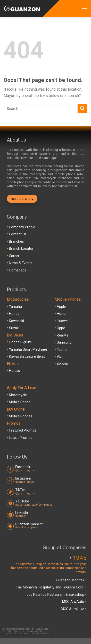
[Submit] (83, 109)
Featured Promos (23, 430)
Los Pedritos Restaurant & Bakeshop (56, 595)
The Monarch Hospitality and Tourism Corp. (50, 587)
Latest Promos (21, 438)
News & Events (21, 263)
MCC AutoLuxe (73, 609)
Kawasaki (16, 321)
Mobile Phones (21, 416)
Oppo (61, 328)
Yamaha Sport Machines (28, 350)
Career (14, 256)
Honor (62, 314)
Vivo (60, 357)
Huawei (63, 321)
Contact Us (18, 234)
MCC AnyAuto (74, 602)
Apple (61, 307)
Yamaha (15, 307)
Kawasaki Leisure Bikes (27, 357)
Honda (14, 314)
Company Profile (22, 227)
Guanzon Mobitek (71, 580)
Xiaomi (62, 364)
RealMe (63, 335)
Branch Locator (21, 249)
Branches (16, 242)
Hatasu (15, 371)
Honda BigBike (20, 342)
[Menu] (84, 8)
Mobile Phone (20, 402)
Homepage (18, 270)
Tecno (62, 350)
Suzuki (14, 328)
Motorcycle (18, 395)
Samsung (64, 342)
